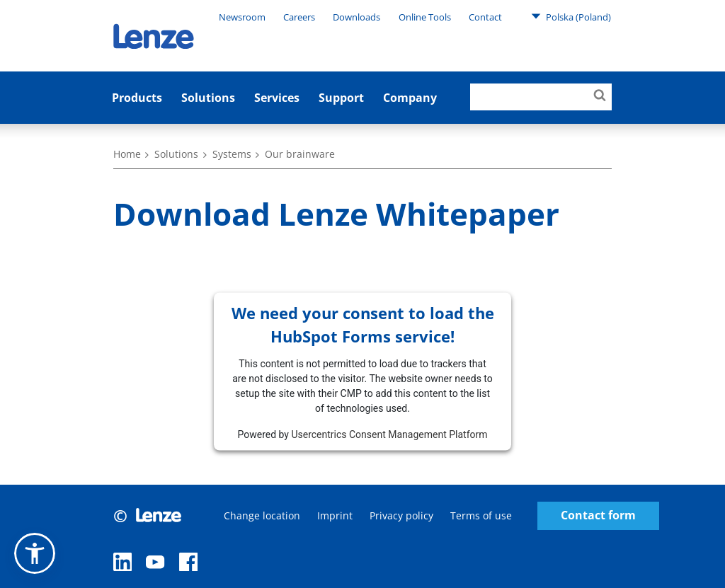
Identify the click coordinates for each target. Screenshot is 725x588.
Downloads (356, 17)
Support (341, 98)
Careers (299, 17)
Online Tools (425, 17)
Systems (232, 154)
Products (137, 98)
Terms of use (481, 515)
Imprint (335, 515)
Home (127, 154)
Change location (262, 515)
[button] (35, 553)
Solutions (208, 98)
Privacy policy (401, 515)
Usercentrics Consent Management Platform (389, 434)
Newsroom (242, 17)
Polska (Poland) (571, 16)
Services (277, 98)
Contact (485, 17)
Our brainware (300, 154)
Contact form (598, 515)
